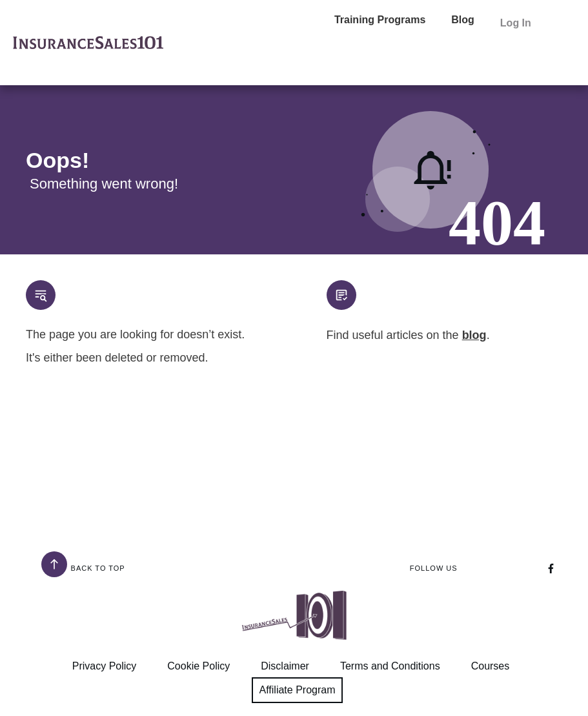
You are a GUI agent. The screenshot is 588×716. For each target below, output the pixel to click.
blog (474, 335)
